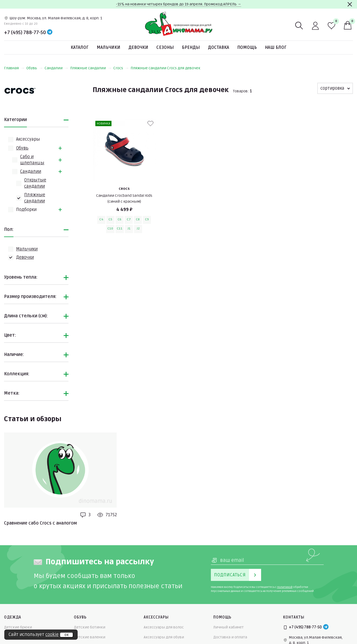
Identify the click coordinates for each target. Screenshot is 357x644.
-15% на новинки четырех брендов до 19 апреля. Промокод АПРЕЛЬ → (179, 4)
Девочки (138, 48)
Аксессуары (28, 139)
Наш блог (276, 48)
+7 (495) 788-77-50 (25, 32)
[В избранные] (150, 123)
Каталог (80, 48)
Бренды (191, 48)
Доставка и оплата (230, 637)
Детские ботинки (90, 627)
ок (66, 635)
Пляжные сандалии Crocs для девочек (165, 68)
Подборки (26, 210)
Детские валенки (90, 637)
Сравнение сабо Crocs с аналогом (40, 523)
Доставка (219, 48)
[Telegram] (50, 32)
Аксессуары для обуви (164, 637)
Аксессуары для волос (164, 627)
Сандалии (56, 68)
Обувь (34, 68)
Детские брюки (18, 627)
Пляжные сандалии (91, 68)
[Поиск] (299, 26)
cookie (52, 635)
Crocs (121, 68)
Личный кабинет (228, 627)
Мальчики (109, 48)
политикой (285, 587)
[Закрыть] (350, 4)
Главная (14, 68)
